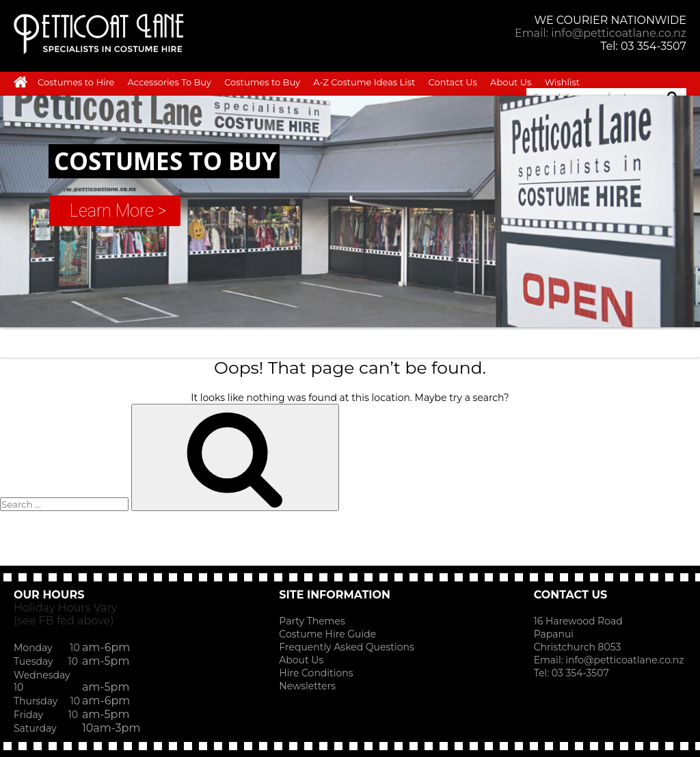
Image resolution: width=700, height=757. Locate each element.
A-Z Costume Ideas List (364, 82)
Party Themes (312, 621)
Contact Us (453, 82)
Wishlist (562, 82)
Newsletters (307, 686)
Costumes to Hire (76, 82)
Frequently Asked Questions (347, 647)
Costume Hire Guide (327, 634)
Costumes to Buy (262, 82)
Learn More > (118, 211)
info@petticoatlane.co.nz (626, 660)
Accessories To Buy (170, 82)
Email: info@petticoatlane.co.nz (601, 33)
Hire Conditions (316, 673)
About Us (511, 82)
